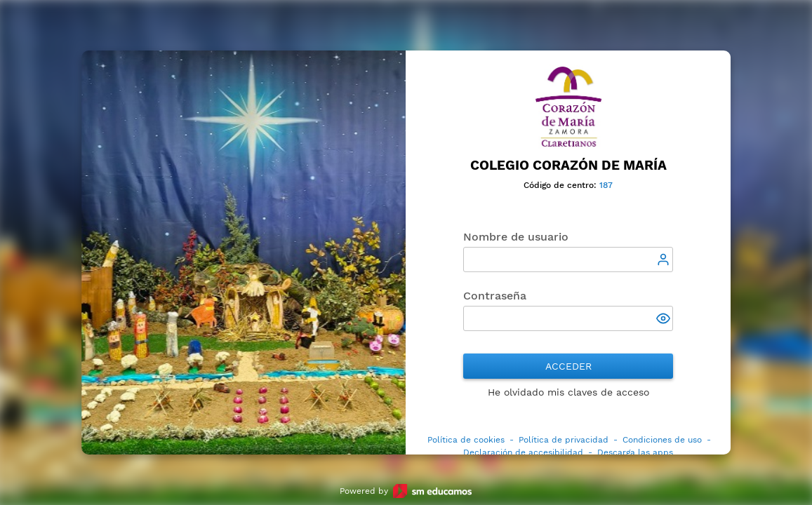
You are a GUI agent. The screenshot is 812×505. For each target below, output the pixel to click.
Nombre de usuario (516, 237)
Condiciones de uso (662, 440)
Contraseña (495, 296)
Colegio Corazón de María (568, 166)
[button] (665, 320)
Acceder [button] (568, 366)
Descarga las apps (635, 452)
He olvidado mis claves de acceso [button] (568, 392)
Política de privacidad (564, 440)
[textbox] (568, 260)
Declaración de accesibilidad (523, 452)
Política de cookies (466, 440)
